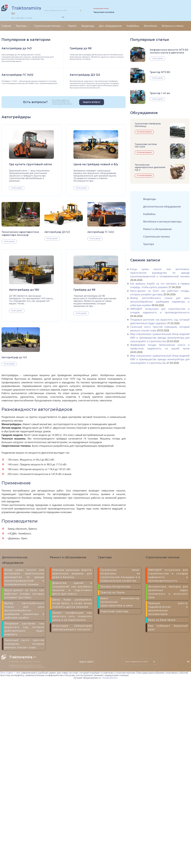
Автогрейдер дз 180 (24, 290)
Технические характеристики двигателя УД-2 (150, 167)
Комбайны (133, 26)
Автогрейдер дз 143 (17, 48)
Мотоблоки (151, 26)
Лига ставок (7, 673)
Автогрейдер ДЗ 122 (85, 75)
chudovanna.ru (110, 678)
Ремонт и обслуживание (157, 229)
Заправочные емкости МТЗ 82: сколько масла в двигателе (169, 51)
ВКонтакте (63, 17)
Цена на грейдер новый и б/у (96, 164)
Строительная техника (47, 26)
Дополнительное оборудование (162, 207)
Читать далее (17, 188)
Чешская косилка (104, 12)
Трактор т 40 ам (160, 93)
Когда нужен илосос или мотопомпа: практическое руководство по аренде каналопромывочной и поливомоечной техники (160, 273)
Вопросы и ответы (173, 26)
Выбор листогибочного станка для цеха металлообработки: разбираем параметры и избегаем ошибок (160, 302)
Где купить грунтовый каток (31, 164)
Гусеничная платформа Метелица (148, 125)
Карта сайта (86, 662)
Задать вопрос (92, 102)
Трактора (21, 26)
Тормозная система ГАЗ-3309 (146, 145)
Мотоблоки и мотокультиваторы (162, 222)
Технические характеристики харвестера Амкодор (20, 233)
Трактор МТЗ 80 (160, 72)
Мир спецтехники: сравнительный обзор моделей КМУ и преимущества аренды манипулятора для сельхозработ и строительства (160, 338)
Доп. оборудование (110, 26)
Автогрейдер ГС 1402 (17, 75)
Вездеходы (88, 26)
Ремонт (72, 26)
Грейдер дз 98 (81, 48)
